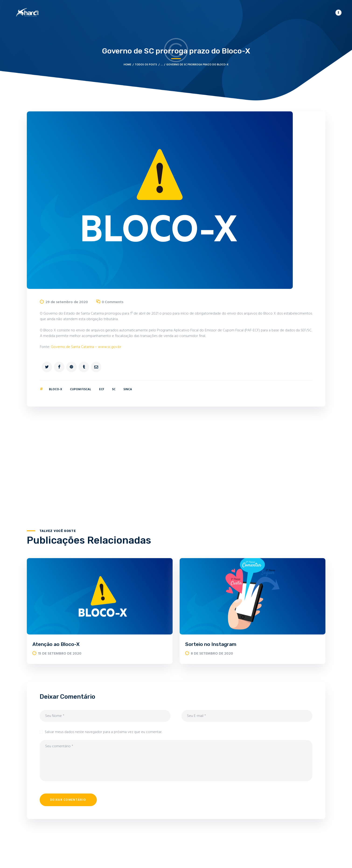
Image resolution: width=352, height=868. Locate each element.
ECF (102, 389)
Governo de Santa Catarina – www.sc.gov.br (86, 347)
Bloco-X (56, 389)
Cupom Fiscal (81, 389)
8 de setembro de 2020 (212, 653)
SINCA (128, 389)
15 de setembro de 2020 (60, 653)
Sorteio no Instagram (211, 644)
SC (114, 389)
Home (127, 64)
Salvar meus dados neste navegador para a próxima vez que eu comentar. (103, 732)
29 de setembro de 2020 (67, 302)
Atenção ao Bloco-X (56, 644)
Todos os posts (146, 64)
